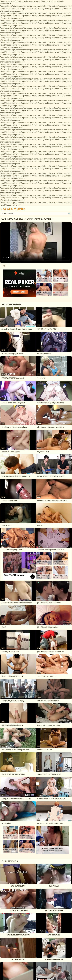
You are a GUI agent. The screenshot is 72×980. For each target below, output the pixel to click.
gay (4, 266)
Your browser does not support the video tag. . (36, 243)
